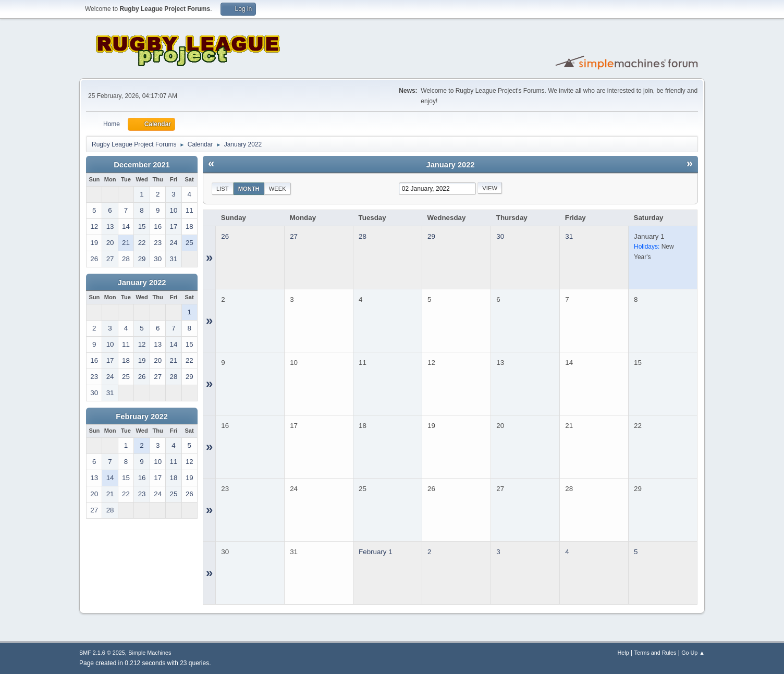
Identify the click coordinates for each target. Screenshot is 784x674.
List (223, 189)
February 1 (375, 552)
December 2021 (142, 165)
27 (294, 236)
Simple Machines (150, 653)
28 (363, 236)
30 (500, 236)
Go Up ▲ (693, 653)
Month (249, 189)
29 (431, 236)
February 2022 (142, 416)
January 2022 (142, 283)
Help (623, 653)
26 (225, 236)
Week (278, 189)
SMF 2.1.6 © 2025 (102, 653)
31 (569, 236)
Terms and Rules (656, 653)
